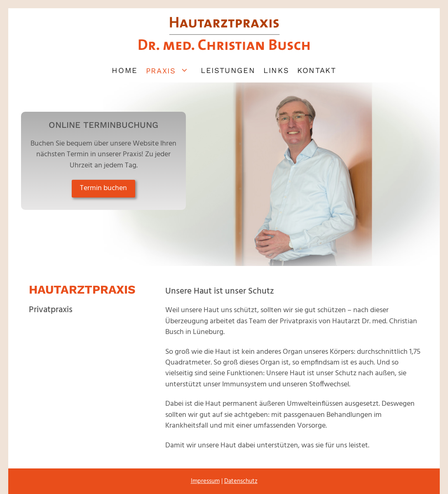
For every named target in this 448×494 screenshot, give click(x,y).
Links (276, 70)
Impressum (205, 481)
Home (124, 70)
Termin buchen (103, 188)
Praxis (171, 70)
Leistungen (228, 70)
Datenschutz (241, 481)
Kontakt (317, 70)
